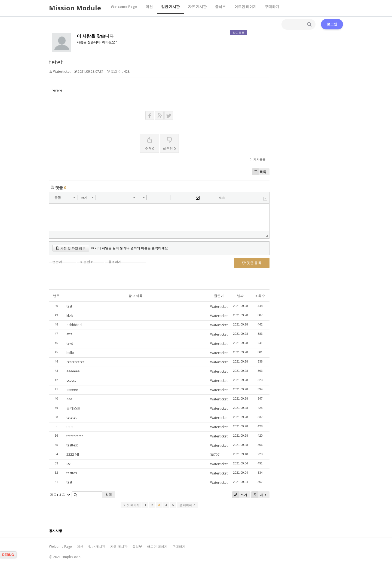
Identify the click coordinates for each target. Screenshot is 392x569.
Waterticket (62, 71)
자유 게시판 (196, 8)
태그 (259, 495)
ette (69, 334)
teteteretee (75, 436)
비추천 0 (169, 142)
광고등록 (238, 33)
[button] (65, 198)
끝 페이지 (187, 505)
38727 (215, 455)
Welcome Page (124, 8)
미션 (149, 8)
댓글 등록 (252, 263)
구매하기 (270, 8)
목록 (259, 172)
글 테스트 (73, 408)
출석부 (219, 8)
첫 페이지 (131, 505)
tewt (70, 343)
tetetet (71, 417)
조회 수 (260, 296)
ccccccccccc (75, 362)
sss (69, 464)
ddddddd (74, 325)
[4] (77, 454)
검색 (109, 495)
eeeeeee (73, 371)
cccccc (71, 380)
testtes (72, 473)
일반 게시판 (170, 8)
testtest (72, 445)
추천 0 (149, 142)
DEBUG (8, 555)
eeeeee (72, 390)
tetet (56, 62)
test (69, 306)
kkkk (70, 316)
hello (70, 353)
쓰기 (240, 495)
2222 (70, 454)
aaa (69, 399)
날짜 (240, 296)
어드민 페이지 (244, 8)
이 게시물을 (258, 159)
